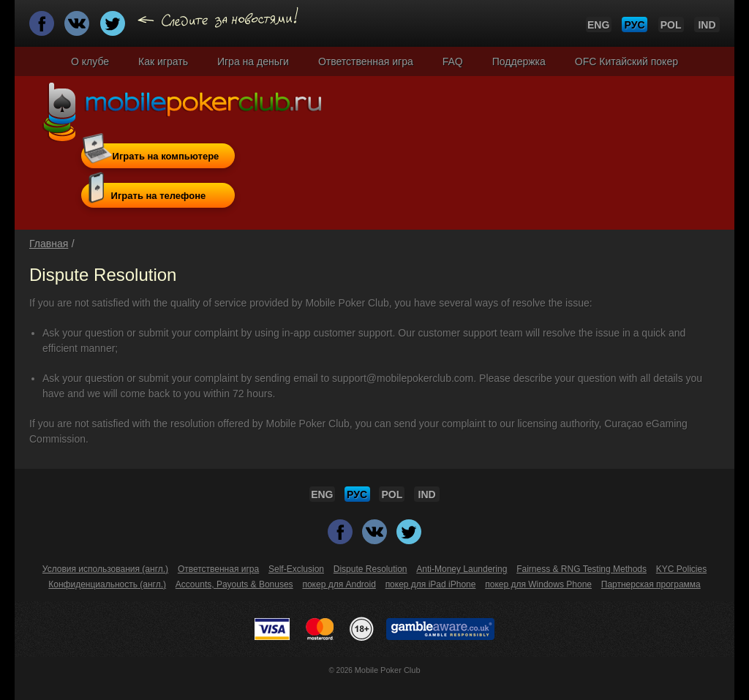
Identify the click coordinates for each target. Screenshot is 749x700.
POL (671, 25)
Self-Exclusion (296, 569)
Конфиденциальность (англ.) (107, 584)
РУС (635, 25)
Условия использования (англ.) (105, 569)
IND (707, 25)
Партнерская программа (651, 584)
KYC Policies (681, 569)
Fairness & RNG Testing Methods (581, 569)
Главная (49, 244)
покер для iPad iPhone (431, 584)
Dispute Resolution (370, 569)
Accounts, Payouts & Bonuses (234, 584)
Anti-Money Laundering (462, 569)
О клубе (90, 61)
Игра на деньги (253, 61)
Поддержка (519, 61)
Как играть (163, 61)
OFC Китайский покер (626, 61)
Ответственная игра (366, 61)
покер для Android (339, 584)
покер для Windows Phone (538, 584)
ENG (598, 25)
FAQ (453, 61)
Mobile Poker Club (388, 670)
